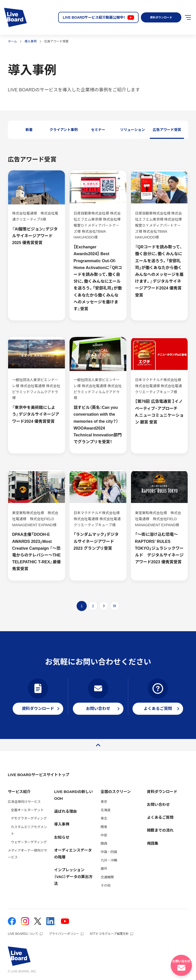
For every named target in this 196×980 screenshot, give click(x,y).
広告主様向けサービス (24, 802)
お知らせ (62, 837)
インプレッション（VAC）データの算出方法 (73, 877)
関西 (104, 844)
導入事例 (31, 41)
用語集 (153, 843)
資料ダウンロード (160, 17)
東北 (104, 818)
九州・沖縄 (109, 860)
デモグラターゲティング (29, 818)
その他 (106, 885)
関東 (104, 827)
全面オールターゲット (27, 810)
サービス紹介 (19, 792)
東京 (104, 802)
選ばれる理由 (66, 811)
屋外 (104, 869)
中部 (104, 835)
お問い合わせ (158, 804)
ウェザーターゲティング (29, 842)
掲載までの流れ (160, 830)
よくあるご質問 (160, 817)
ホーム (12, 41)
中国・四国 (109, 852)
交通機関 (107, 877)
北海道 (106, 810)
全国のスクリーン (116, 792)
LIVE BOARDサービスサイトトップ (39, 775)
